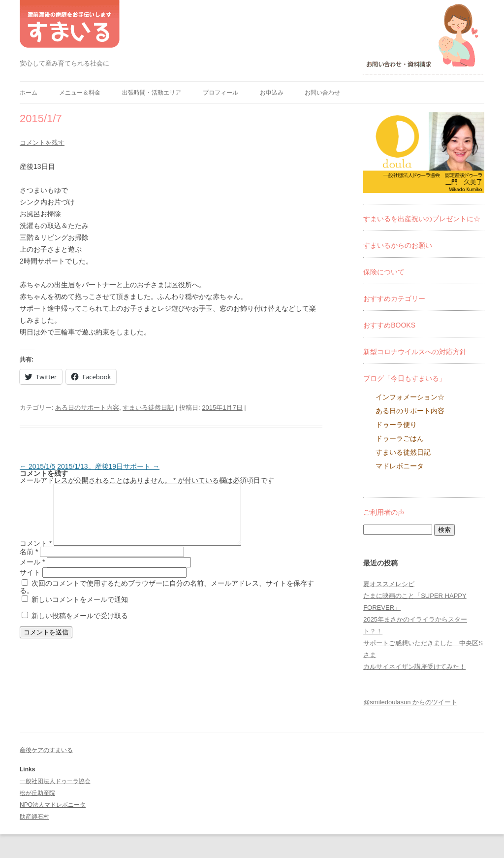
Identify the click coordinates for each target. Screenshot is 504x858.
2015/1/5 (37, 466)
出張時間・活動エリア (152, 93)
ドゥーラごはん (400, 438)
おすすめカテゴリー (394, 298)
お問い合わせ (322, 93)
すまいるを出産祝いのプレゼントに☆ (422, 219)
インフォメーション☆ (410, 397)
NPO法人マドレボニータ (53, 805)
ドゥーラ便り (396, 425)
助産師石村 (34, 817)
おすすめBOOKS (389, 325)
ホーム (29, 93)
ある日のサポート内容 (87, 408)
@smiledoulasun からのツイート (410, 702)
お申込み (272, 93)
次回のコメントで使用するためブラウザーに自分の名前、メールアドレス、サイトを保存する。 (167, 599)
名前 (29, 563)
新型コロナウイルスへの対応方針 (415, 352)
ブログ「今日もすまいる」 (405, 378)
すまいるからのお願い (398, 245)
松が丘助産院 (37, 793)
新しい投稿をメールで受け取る (80, 627)
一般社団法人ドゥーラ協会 (55, 781)
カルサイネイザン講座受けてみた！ (414, 667)
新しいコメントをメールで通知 (80, 611)
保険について (384, 272)
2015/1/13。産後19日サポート (108, 466)
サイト (30, 584)
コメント (36, 555)
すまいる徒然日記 (148, 408)
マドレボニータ (400, 466)
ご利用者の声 (384, 512)
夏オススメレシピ (389, 584)
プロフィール (220, 93)
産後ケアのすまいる (46, 750)
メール (32, 574)
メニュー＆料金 (80, 93)
